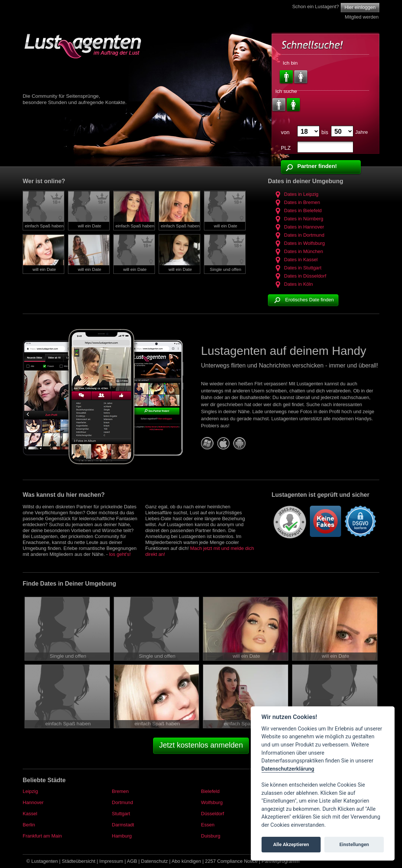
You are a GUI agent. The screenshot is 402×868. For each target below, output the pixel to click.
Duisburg (211, 836)
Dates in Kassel (296, 260)
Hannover (33, 802)
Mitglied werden (362, 17)
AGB (132, 861)
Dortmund (122, 802)
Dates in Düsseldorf (300, 276)
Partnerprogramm (281, 861)
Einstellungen (354, 844)
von (285, 132)
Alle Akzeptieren (291, 844)
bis (325, 132)
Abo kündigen (187, 861)
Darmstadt (123, 825)
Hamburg (122, 836)
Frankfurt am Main (42, 836)
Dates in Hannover (299, 227)
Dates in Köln (293, 284)
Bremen (120, 791)
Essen (208, 825)
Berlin (29, 825)
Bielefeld (210, 791)
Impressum (111, 861)
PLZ (286, 148)
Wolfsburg (212, 802)
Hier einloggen (360, 7)
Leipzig (30, 791)
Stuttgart (121, 814)
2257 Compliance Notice (231, 861)
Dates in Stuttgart (297, 268)
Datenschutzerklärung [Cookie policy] (288, 769)
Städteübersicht (78, 861)
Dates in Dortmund (299, 235)
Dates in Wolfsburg (299, 243)
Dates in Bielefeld (298, 210)
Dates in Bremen (297, 202)
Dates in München (298, 251)
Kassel (30, 814)
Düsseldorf (213, 814)
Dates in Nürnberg (298, 219)
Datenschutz (155, 861)
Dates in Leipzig (296, 194)
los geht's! (120, 554)
